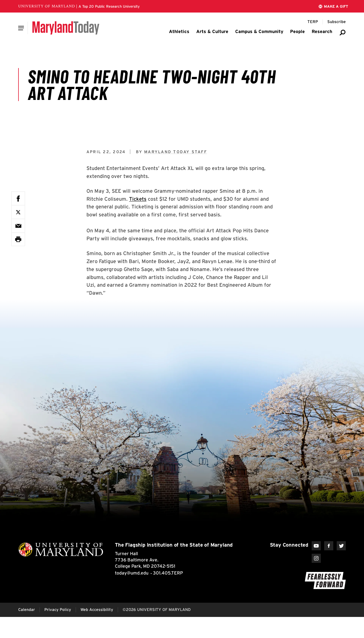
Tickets (138, 199)
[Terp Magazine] (313, 22)
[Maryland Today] (66, 28)
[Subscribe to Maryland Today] (337, 22)
